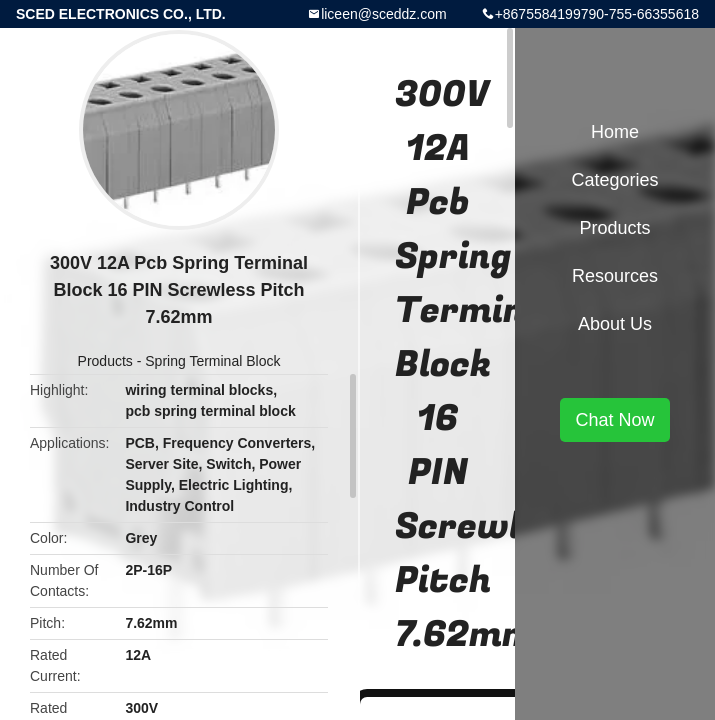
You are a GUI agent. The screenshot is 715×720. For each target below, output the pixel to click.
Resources (615, 276)
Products (105, 361)
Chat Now (614, 420)
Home (615, 132)
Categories (614, 180)
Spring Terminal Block (212, 361)
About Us (615, 324)
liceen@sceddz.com (384, 14)
